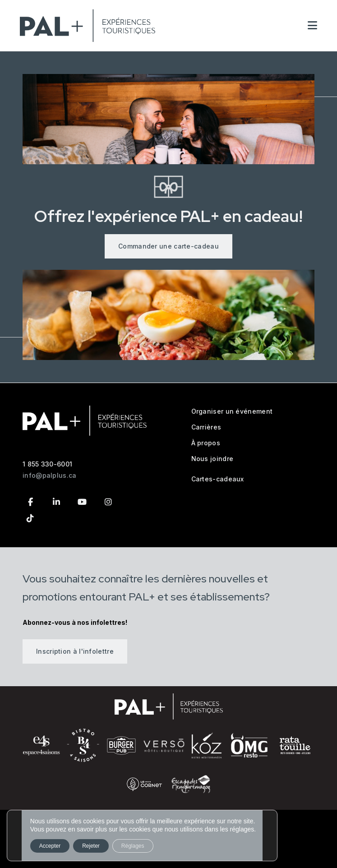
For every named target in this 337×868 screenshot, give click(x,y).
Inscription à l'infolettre (75, 651)
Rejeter (91, 846)
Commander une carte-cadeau (168, 246)
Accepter (50, 846)
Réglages (133, 846)
